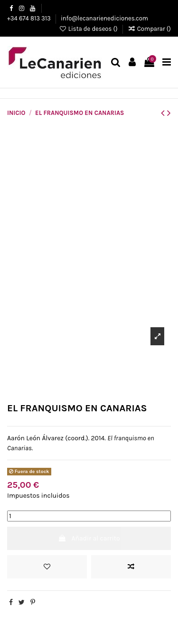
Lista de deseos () (89, 29)
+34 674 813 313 (30, 18)
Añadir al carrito (89, 538)
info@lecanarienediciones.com (104, 18)
